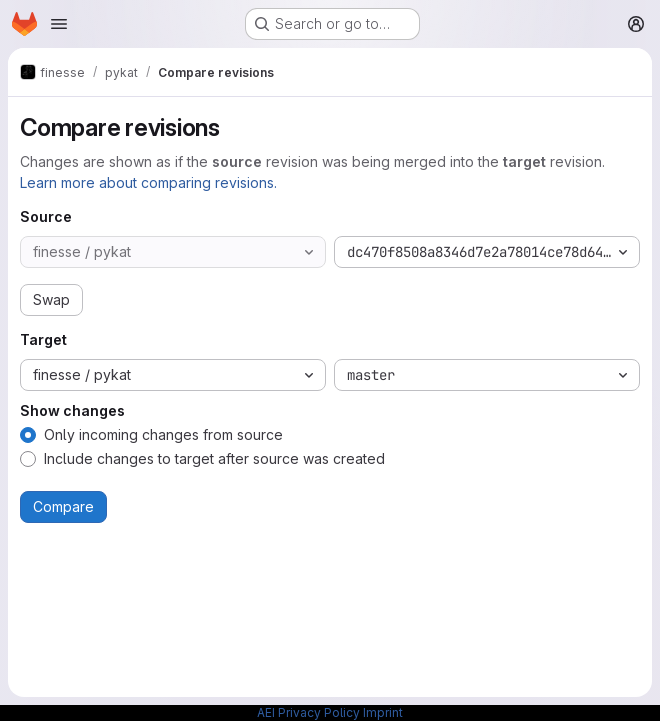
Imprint (383, 712)
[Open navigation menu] (59, 24)
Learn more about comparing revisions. (148, 182)
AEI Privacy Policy (308, 712)
